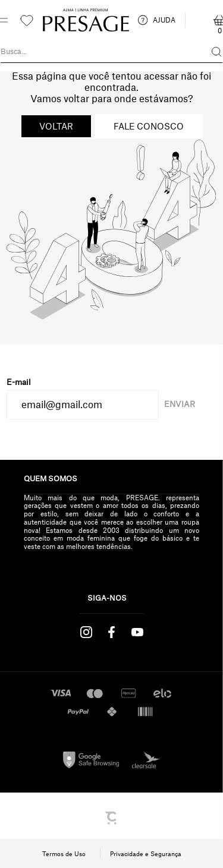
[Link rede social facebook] (111, 632)
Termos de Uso (64, 854)
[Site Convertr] (112, 818)
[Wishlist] (27, 20)
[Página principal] (86, 20)
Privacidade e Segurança (146, 854)
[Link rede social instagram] (86, 632)
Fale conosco (149, 126)
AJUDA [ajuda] (157, 20)
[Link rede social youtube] (137, 632)
